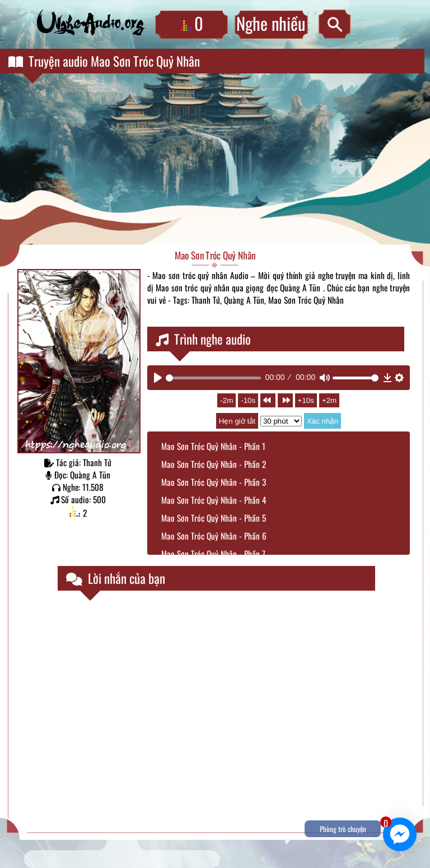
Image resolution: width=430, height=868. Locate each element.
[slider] (213, 378)
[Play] (158, 378)
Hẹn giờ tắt (237, 421)
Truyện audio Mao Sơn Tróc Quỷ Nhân (104, 61)
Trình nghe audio (203, 339)
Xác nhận (322, 421)
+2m (329, 400)
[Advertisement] (215, 160)
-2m (226, 400)
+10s (306, 400)
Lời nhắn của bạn (116, 578)
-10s (248, 400)
